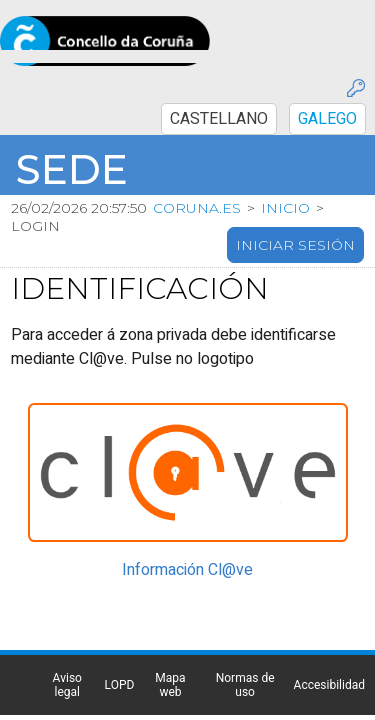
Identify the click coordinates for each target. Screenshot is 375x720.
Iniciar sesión (295, 198)
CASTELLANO (308, 21)
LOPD (203, 639)
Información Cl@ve (189, 518)
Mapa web (202, 653)
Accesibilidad (202, 681)
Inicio (285, 161)
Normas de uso (202, 667)
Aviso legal (203, 625)
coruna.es (197, 161)
